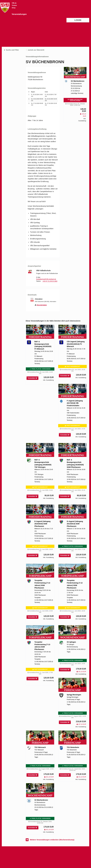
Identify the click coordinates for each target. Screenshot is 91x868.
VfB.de (14, 3)
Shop (14, 8)
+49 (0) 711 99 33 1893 (50, 281)
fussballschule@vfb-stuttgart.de (46, 279)
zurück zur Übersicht (36, 50)
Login (78, 20)
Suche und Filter (12, 50)
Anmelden (32, 378)
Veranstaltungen (19, 14)
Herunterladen (42, 305)
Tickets (14, 5)
